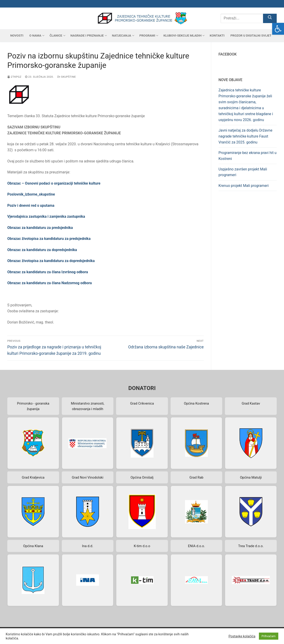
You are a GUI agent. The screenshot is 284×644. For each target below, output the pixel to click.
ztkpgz (14, 77)
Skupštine (67, 77)
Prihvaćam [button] (269, 636)
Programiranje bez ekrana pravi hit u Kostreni (248, 156)
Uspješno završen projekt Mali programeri (243, 172)
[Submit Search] (270, 19)
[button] (278, 29)
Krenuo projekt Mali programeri (244, 186)
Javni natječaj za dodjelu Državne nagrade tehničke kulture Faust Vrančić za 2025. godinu (245, 136)
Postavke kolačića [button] (242, 636)
